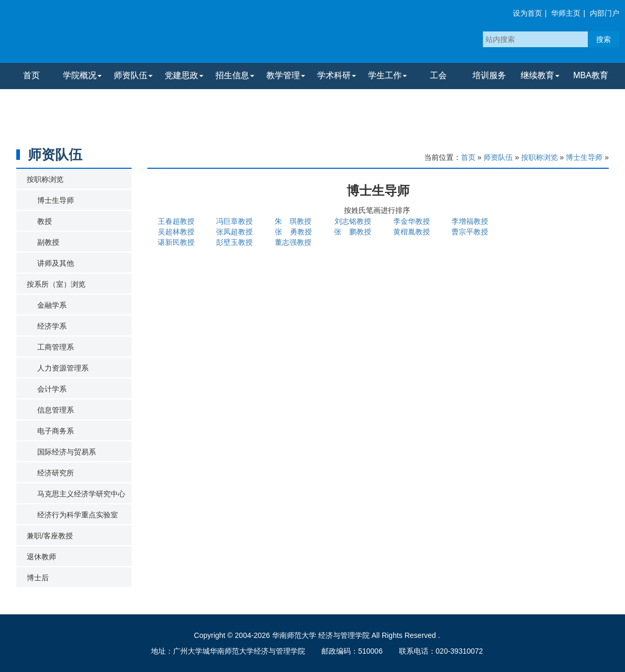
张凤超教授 (234, 232)
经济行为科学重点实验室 (78, 515)
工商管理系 (56, 347)
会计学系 (52, 389)
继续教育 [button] (540, 75)
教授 (45, 221)
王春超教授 (176, 221)
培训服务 (489, 75)
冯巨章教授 (234, 221)
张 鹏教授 (353, 232)
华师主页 (566, 13)
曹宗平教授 (470, 232)
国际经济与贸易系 (67, 452)
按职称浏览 (45, 179)
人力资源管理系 (63, 368)
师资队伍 (498, 157)
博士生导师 (56, 200)
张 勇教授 (294, 232)
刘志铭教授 (353, 221)
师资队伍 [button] (133, 75)
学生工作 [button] (387, 75)
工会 (438, 75)
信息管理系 (56, 410)
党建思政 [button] (184, 75)
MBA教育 (591, 75)
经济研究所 (56, 473)
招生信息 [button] (235, 75)
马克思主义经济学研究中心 (81, 494)
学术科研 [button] (337, 75)
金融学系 (52, 305)
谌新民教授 (176, 242)
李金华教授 (412, 221)
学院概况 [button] (82, 75)
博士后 (38, 578)
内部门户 (605, 13)
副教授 (48, 242)
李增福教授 (470, 221)
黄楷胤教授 (412, 232)
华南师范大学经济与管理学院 (131, 34)
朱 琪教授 (293, 221)
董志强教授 (293, 242)
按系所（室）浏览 (56, 284)
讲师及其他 (56, 263)
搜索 (604, 39)
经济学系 (52, 326)
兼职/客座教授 (50, 536)
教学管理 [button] (286, 75)
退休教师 (41, 557)
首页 (31, 75)
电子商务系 (56, 431)
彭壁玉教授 (234, 242)
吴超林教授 (176, 232)
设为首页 (527, 13)
